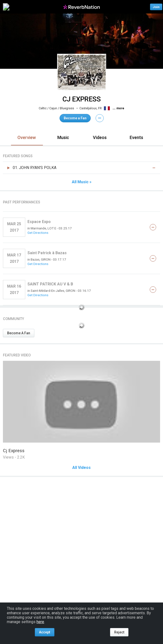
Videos (100, 137)
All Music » (82, 182)
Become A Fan (19, 333)
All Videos (81, 468)
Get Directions (38, 233)
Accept (45, 632)
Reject (119, 632)
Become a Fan (75, 118)
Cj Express (14, 451)
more (120, 108)
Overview (27, 137)
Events (136, 137)
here (40, 622)
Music (63, 137)
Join (156, 7)
